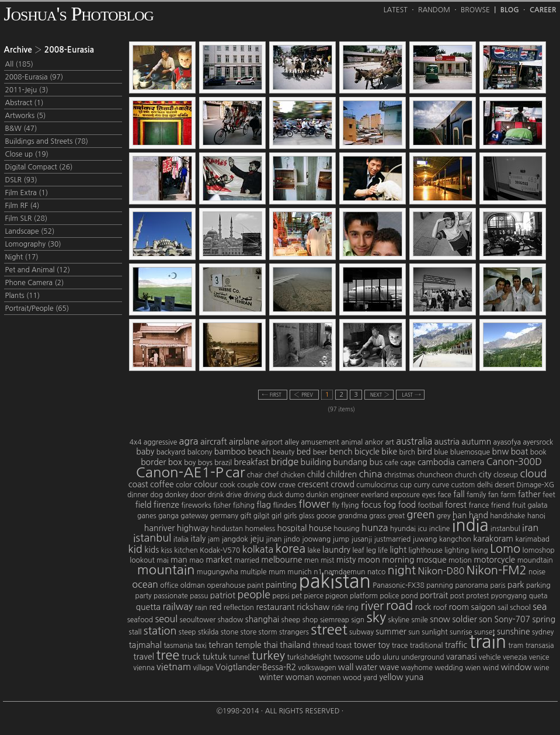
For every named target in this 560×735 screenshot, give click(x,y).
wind (491, 668)
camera (470, 462)
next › (379, 395)
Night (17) (22, 257)
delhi (485, 485)
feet (549, 495)
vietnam (174, 667)
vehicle (490, 657)
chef (272, 475)
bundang (351, 462)
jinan (274, 539)
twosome (349, 657)
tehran (221, 645)
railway (178, 606)
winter (272, 677)
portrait (434, 595)
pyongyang (509, 596)
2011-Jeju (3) (27, 90)
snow (440, 619)
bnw (500, 452)
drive (234, 495)
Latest (396, 10)
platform (364, 596)
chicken (293, 475)
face (445, 495)
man (179, 560)
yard (370, 678)
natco (376, 572)
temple (248, 645)
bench (341, 452)
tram (516, 646)
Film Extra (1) (27, 193)
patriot (223, 595)
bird (425, 452)
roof (440, 608)
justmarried (393, 539)
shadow (231, 620)
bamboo (230, 452)
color (184, 485)
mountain (166, 570)
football (430, 505)
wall (346, 667)
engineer (345, 495)
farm (508, 495)
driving (255, 495)
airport (272, 442)
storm (268, 632)
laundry (336, 550)
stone (230, 632)
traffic (456, 645)
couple (248, 485)
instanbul (505, 529)
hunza (375, 528)
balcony (200, 452)
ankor (374, 442)
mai (162, 560)
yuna (414, 677)
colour (206, 484)
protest (477, 596)
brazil (223, 463)
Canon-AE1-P (180, 472)
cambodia (436, 462)
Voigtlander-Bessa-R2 (256, 667)
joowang (316, 539)
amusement (320, 442)
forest (456, 505)
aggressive (160, 442)
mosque (432, 560)
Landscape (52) (30, 231)
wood (352, 678)
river (372, 606)
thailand (295, 645)
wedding (449, 668)
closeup (506, 475)
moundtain (535, 560)
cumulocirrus (377, 485)
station (160, 631)
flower (314, 504)
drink (215, 495)
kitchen (186, 550)
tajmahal (145, 645)
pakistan (335, 581)
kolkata (258, 549)
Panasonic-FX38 (399, 585)
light (398, 550)
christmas (399, 475)
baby (145, 452)
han (460, 515)
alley (292, 442)
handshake (507, 516)
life (383, 550)
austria (447, 442)
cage (408, 463)
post (457, 596)
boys (205, 463)
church (466, 475)
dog (156, 495)
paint (255, 585)
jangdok (235, 539)
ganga (168, 516)
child (316, 474)
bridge (285, 462)
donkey (176, 495)
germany (224, 516)
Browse (475, 10)
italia (181, 539)
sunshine (514, 632)
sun (414, 632)
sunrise (461, 632)
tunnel (239, 657)
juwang (425, 539)
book (538, 452)
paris (498, 585)
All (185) (19, 64)
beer (320, 452)
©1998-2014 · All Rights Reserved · (280, 711)
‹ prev (304, 395)
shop (310, 620)
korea (290, 549)
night (402, 570)
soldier (464, 619)
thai (271, 645)
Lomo (505, 549)
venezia (515, 657)
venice (539, 657)
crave (287, 485)
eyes (429, 495)
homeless (260, 529)
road (400, 605)
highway (193, 528)
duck (275, 495)
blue (441, 452)
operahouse (226, 585)
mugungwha (218, 572)
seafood (140, 620)
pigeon (337, 596)
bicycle (367, 452)
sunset (485, 632)
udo (373, 657)
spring (544, 619)
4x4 (136, 442)
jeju (257, 539)
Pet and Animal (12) (38, 270)
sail (502, 608)
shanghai (262, 619)
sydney (543, 632)
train (488, 642)
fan (493, 495)
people (254, 595)
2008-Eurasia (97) (34, 77)
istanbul (152, 538)
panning (440, 585)
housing (346, 529)
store (249, 632)
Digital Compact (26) (39, 167)
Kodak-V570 (220, 550)
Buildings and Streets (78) (47, 141)
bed (304, 452)
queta (538, 596)
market (219, 560)
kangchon (455, 539)
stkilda (208, 632)
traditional (427, 646)
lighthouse (426, 550)
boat (520, 452)
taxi (201, 646)
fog (389, 505)
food (407, 505)
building (316, 462)
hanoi (536, 516)
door (198, 495)
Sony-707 (512, 619)
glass (307, 516)
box (175, 462)
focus (371, 505)
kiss (167, 550)
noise (537, 572)
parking (538, 585)
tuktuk (215, 657)
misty (346, 560)
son (486, 619)
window (516, 667)
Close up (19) (27, 154)
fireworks (196, 505)
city (485, 474)
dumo (295, 495)
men (312, 560)
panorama (472, 585)
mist (327, 560)
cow (269, 484)
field (143, 505)
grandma (353, 516)
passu (199, 596)
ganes (147, 516)
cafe (392, 463)
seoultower (198, 620)
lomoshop (539, 550)
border (153, 462)
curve (440, 485)
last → (410, 395)
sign (358, 620)
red (215, 607)
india (470, 525)
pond (410, 596)
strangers (294, 632)
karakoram (493, 539)
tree (168, 655)
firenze (166, 505)
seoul (166, 619)
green (420, 515)
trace (400, 646)
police (390, 596)
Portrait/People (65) (37, 308)
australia (414, 441)
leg (371, 550)
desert (505, 485)
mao (196, 560)
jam (214, 539)
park (516, 585)
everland (375, 495)
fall (459, 494)
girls (291, 516)
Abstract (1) (25, 103)
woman (300, 677)
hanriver (160, 528)
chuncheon (434, 475)
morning (398, 560)
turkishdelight (309, 657)
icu (422, 529)
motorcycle (494, 560)
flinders (285, 505)
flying (350, 505)
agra (189, 441)
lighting (457, 550)
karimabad (532, 539)
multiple (253, 572)
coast (138, 484)
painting (281, 585)
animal (352, 442)
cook (227, 485)
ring (352, 608)
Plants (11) (23, 296)
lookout (142, 560)
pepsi (281, 596)
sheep (291, 620)
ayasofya (507, 442)
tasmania (178, 646)
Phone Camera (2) (35, 283)
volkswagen (317, 668)
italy (198, 539)
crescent (313, 484)
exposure (405, 495)
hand (479, 515)
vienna (144, 668)
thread (323, 646)
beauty (284, 452)
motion (460, 560)
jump (341, 539)
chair (255, 475)
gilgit (262, 516)
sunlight (434, 632)
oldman (193, 585)
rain (201, 608)
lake (314, 550)
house (320, 528)
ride (338, 608)
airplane (244, 442)
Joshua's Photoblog (79, 14)
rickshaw (313, 607)
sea (540, 606)
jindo (292, 539)
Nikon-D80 (441, 571)
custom (463, 485)
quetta (148, 607)
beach (259, 452)
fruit (519, 505)
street (329, 629)
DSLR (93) (21, 180)
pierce (314, 596)
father (529, 494)
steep (187, 632)
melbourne (281, 560)
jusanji (362, 539)
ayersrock (538, 442)
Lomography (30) (33, 244)
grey (444, 516)
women (328, 678)
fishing (244, 505)
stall (135, 632)
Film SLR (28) (27, 219)
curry (422, 485)
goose (326, 516)
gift (246, 516)
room (459, 607)
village (204, 668)
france (479, 505)
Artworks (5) (26, 116)
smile (420, 620)
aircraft (214, 442)
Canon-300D (514, 462)
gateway (194, 516)
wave (389, 667)
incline (440, 529)
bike (389, 452)
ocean (145, 584)
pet (297, 596)
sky (376, 617)
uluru (391, 657)
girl (276, 516)
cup (406, 485)
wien (473, 668)
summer (391, 632)
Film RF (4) (22, 206)
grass (377, 516)
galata (537, 505)
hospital (292, 528)
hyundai (403, 529)
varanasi (462, 657)
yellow (391, 677)
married (247, 560)
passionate (171, 596)
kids (152, 550)
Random (434, 10)
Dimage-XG (536, 485)
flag (264, 505)
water (366, 667)
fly (335, 505)
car (235, 472)
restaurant (275, 607)
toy (384, 645)
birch (408, 452)
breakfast (252, 462)
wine (542, 668)
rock (423, 607)
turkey (268, 656)
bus (376, 462)
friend (501, 505)
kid (135, 549)
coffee (162, 484)
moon (369, 560)
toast (344, 646)
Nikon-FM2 (497, 570)
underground (422, 657)
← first (273, 395)
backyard (171, 452)
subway (361, 632)
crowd (342, 484)
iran (530, 528)
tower (365, 645)
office (169, 585)
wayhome (417, 668)
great (396, 516)
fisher (222, 505)
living (480, 550)
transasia (540, 646)
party (143, 596)
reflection (239, 608)
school (520, 608)
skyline (399, 620)
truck (191, 657)
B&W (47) (21, 129)
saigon (484, 607)
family (476, 495)
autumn (476, 442)
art (390, 442)
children (342, 474)
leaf (359, 550)
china (371, 474)
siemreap (335, 620)
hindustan (227, 529)
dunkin (317, 495)
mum (277, 572)
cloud (533, 474)
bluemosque (470, 452)
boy (190, 463)
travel (144, 657)
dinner (138, 495)
